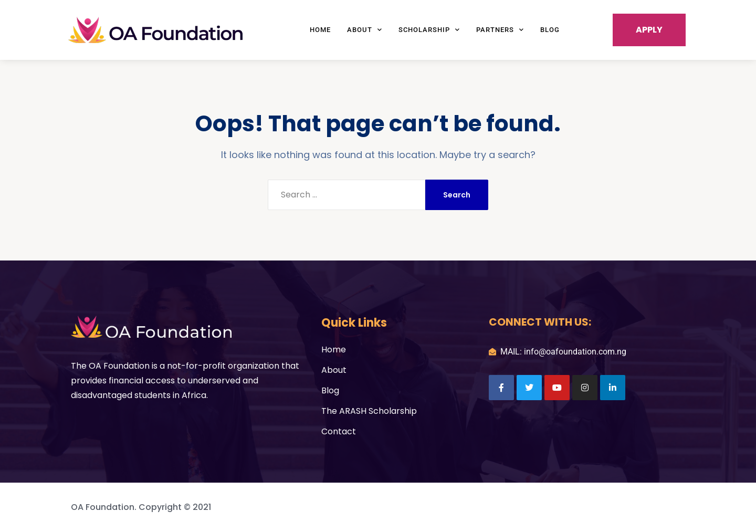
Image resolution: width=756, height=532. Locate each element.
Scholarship (429, 30)
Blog (550, 30)
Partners (500, 30)
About (365, 30)
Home (320, 30)
